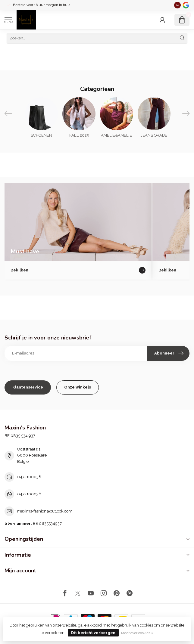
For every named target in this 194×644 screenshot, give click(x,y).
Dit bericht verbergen (93, 633)
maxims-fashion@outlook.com (45, 511)
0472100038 (29, 477)
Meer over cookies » (137, 633)
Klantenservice (28, 387)
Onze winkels (78, 387)
